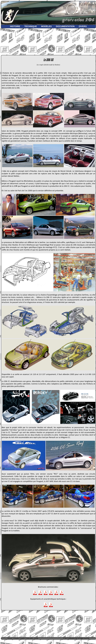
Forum (36, 638)
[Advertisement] (48, 41)
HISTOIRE (15, 26)
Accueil (10, 638)
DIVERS (83, 26)
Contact (22, 638)
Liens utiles (29, 638)
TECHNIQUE (31, 26)
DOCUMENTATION (65, 26)
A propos (16, 638)
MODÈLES (46, 26)
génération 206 (78, 20)
